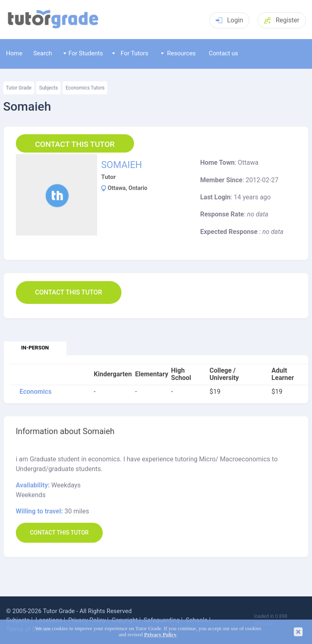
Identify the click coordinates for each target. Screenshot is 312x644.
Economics (36, 392)
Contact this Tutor (75, 144)
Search (43, 53)
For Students (83, 53)
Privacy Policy (160, 635)
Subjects (48, 88)
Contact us (223, 53)
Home (14, 53)
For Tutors (130, 53)
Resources (178, 53)
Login (229, 20)
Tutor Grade (19, 88)
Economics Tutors (85, 88)
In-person (35, 348)
